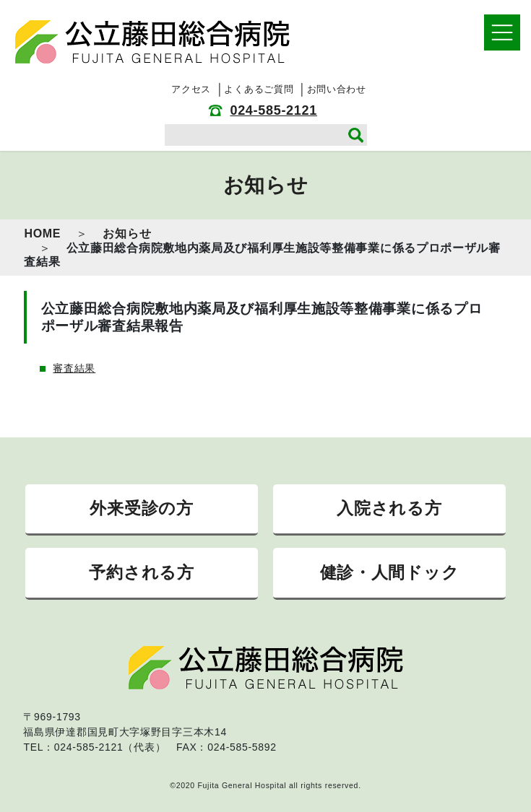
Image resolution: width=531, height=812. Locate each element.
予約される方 (141, 572)
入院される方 (389, 508)
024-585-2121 (273, 110)
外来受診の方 (141, 508)
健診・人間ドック (390, 572)
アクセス (191, 89)
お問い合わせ (337, 89)
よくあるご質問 (259, 89)
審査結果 (74, 368)
